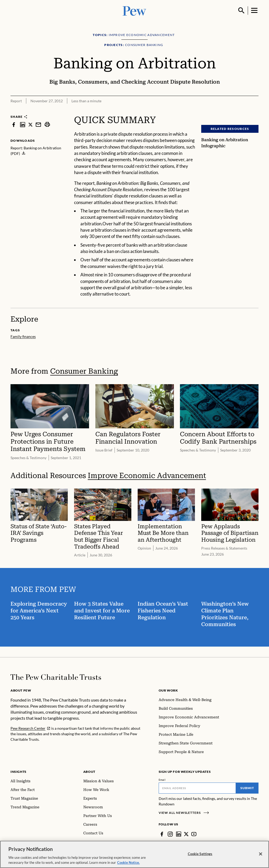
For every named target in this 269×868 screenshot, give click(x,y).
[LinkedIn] (179, 834)
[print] (47, 125)
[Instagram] (170, 834)
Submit (247, 788)
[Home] (56, 677)
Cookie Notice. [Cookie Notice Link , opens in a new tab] (128, 864)
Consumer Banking (84, 371)
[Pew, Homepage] (134, 10)
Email (162, 780)
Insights (19, 772)
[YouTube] (194, 834)
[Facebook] (162, 834)
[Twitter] (186, 834)
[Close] (261, 856)
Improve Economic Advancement (147, 475)
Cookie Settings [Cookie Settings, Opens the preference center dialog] (200, 855)
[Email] (197, 788)
